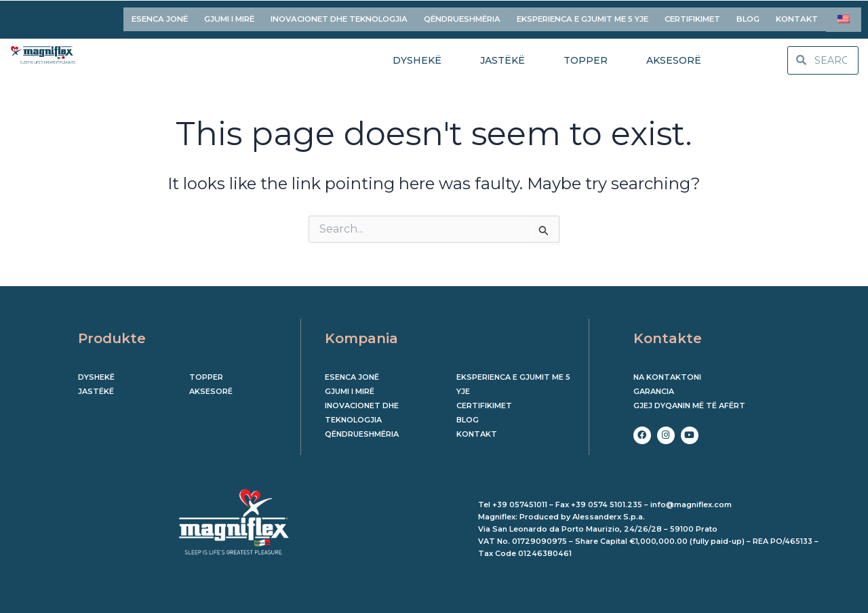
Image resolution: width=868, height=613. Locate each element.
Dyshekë (96, 372)
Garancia (654, 387)
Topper (206, 372)
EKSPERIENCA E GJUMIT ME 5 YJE (583, 16)
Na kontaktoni (667, 372)
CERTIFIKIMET (692, 16)
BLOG (748, 16)
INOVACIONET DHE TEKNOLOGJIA (339, 16)
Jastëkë (96, 387)
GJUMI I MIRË (229, 16)
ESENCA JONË (160, 16)
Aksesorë (211, 387)
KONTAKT (797, 16)
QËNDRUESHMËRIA (462, 16)
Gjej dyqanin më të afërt (689, 401)
